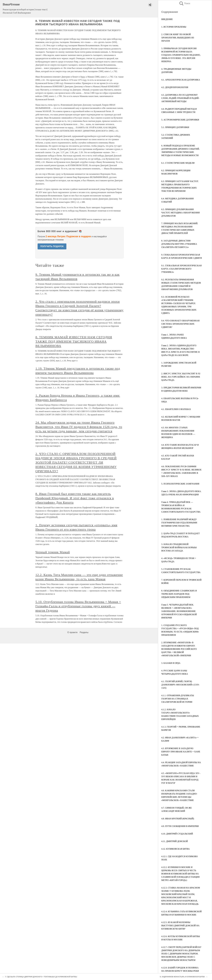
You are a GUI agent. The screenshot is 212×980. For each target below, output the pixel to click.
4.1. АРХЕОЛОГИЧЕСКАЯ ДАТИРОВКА (181, 80)
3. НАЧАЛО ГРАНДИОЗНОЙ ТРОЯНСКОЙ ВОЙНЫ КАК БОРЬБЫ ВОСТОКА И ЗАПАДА (179, 547)
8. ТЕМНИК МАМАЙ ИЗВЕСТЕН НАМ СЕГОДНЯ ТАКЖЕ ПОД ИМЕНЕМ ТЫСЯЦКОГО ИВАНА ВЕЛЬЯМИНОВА (74, 341)
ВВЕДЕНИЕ (167, 19)
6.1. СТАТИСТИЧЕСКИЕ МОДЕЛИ (178, 163)
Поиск (185, 3)
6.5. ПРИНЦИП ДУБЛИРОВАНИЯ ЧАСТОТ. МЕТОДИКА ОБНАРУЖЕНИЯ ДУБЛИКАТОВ (180, 213)
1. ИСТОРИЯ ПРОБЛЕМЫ (174, 27)
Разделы (84, 632)
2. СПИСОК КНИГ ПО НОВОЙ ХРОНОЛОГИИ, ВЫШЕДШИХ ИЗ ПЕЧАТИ (178, 38)
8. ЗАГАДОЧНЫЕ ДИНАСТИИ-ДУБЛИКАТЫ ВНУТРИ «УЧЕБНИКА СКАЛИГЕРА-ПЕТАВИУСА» (179, 244)
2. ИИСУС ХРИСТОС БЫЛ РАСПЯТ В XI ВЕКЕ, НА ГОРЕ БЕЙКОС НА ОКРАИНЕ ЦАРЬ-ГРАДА (181, 377)
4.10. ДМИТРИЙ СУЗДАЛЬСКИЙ (177, 834)
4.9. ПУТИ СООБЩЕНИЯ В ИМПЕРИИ (180, 826)
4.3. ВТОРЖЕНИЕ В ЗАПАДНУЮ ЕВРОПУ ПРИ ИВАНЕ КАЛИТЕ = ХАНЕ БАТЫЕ (181, 752)
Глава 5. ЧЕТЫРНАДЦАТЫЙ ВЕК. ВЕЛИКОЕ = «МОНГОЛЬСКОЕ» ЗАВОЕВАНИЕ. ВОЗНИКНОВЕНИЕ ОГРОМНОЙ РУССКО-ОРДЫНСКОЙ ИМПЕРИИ (179, 611)
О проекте (72, 632)
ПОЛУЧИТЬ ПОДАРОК (52, 246)
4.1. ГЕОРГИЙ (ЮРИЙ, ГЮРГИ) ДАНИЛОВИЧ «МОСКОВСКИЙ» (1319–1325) (180, 685)
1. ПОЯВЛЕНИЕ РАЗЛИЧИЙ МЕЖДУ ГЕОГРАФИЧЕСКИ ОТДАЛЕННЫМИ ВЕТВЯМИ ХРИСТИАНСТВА (179, 523)
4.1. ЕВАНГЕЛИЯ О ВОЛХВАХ (176, 409)
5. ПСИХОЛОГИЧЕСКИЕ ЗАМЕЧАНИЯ (180, 484)
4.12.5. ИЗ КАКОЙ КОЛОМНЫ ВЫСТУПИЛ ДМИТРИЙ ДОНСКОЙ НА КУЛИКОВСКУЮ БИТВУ (180, 926)
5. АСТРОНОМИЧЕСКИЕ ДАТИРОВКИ (180, 120)
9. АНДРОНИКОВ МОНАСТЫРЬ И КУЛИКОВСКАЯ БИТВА (182, 977)
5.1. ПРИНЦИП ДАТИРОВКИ (175, 127)
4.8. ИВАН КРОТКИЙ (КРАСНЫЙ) (178, 819)
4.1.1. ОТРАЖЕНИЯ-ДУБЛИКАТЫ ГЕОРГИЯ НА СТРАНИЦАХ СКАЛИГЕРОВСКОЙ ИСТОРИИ (178, 699)
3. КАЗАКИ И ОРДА (171, 663)
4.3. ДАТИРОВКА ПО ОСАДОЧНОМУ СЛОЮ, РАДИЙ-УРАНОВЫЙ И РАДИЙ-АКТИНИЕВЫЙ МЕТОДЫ (180, 98)
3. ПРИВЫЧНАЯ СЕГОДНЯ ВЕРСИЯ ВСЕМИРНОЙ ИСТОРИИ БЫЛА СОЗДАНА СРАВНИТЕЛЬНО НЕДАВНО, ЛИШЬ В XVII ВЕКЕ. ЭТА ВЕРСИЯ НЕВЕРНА (181, 55)
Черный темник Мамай (53, 552)
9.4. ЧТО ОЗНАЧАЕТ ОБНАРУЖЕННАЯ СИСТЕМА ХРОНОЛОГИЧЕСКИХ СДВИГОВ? (180, 324)
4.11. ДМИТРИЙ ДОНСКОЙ (175, 841)
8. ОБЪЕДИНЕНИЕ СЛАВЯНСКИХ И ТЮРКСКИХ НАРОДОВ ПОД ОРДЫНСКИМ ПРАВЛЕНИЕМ (179, 594)
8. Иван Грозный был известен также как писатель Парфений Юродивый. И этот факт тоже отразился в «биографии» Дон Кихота (75, 498)
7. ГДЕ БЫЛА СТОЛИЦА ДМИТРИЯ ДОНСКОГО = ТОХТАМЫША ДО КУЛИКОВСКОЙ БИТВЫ (41, 977)
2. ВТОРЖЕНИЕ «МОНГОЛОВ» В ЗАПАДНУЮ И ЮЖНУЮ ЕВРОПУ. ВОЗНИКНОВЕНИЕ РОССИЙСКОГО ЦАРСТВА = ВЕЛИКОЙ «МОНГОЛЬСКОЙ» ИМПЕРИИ (179, 649)
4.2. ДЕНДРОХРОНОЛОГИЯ (175, 87)
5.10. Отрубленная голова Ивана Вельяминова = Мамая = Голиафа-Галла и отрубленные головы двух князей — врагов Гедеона (78, 606)
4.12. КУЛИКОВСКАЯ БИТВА (175, 849)
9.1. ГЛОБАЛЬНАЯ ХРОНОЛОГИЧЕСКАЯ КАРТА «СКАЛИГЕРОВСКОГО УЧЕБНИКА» (181, 269)
